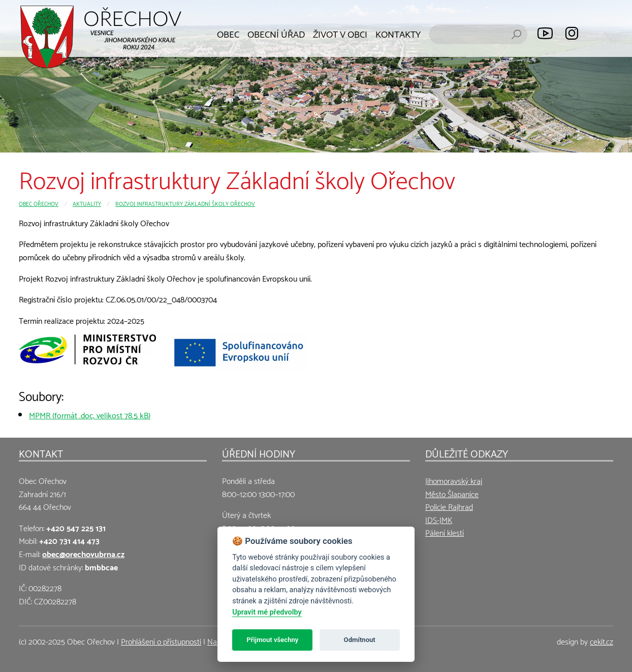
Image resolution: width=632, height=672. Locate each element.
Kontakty (398, 33)
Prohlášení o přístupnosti (161, 641)
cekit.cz (602, 641)
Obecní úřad (276, 33)
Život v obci (340, 33)
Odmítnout (360, 640)
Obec (228, 33)
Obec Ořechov (39, 203)
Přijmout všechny (272, 640)
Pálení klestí (445, 532)
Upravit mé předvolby (267, 612)
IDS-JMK (439, 519)
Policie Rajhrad (449, 506)
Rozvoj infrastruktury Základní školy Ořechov (185, 203)
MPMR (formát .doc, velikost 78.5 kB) (90, 415)
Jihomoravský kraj (454, 480)
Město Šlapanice (452, 493)
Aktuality (87, 203)
